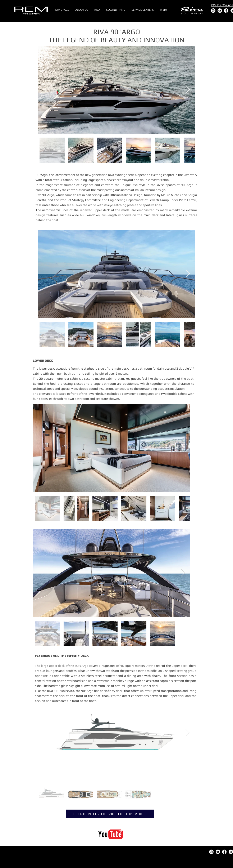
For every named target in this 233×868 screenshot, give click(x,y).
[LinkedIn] (231, 852)
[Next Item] (188, 90)
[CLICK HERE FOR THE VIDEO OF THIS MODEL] (110, 814)
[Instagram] (213, 11)
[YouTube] (220, 11)
